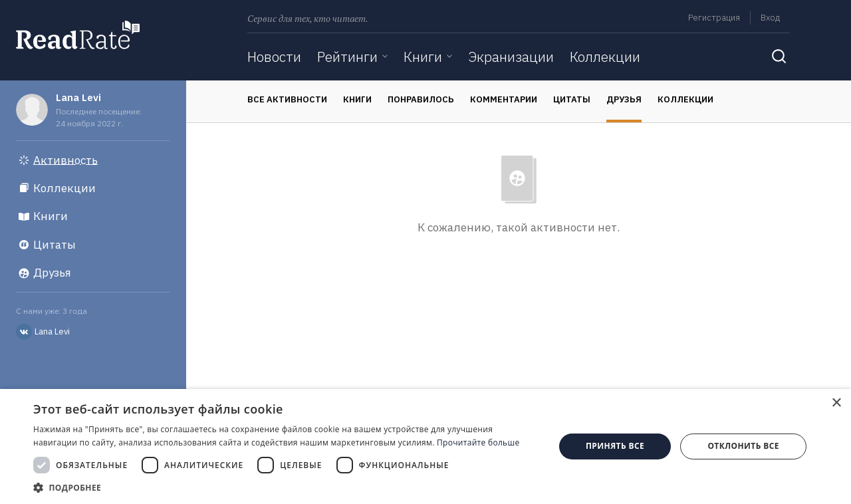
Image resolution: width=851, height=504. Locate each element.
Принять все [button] (615, 446)
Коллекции (605, 57)
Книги (423, 57)
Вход (770, 18)
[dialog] (425, 446)
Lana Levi (78, 97)
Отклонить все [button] (743, 446)
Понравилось (421, 99)
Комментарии (504, 99)
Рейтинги (347, 57)
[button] (286, 487)
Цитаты (572, 99)
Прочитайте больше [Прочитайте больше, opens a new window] (478, 442)
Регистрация (714, 18)
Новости (274, 57)
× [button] (836, 403)
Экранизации (511, 57)
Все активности (287, 99)
